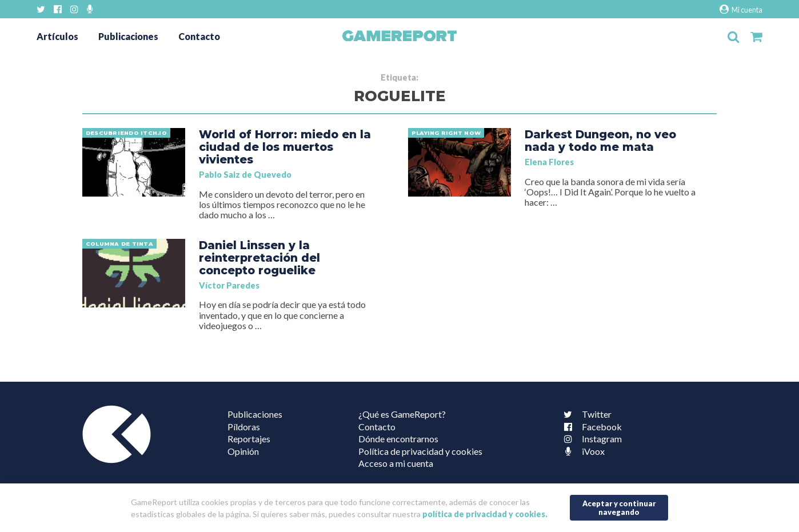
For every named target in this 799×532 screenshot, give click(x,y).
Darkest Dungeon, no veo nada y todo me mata (600, 141)
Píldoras (244, 427)
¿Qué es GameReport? (402, 414)
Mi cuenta (741, 9)
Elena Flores (549, 162)
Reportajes (249, 439)
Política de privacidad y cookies (420, 451)
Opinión (243, 451)
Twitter (585, 414)
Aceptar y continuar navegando (619, 508)
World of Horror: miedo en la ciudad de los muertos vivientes (285, 147)
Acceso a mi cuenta (396, 463)
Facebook (590, 427)
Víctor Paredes (229, 285)
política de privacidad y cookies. (485, 514)
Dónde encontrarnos (398, 439)
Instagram (590, 439)
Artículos (57, 36)
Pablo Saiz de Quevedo (245, 175)
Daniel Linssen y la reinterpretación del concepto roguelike (259, 258)
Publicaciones (128, 36)
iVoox (582, 451)
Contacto (199, 36)
